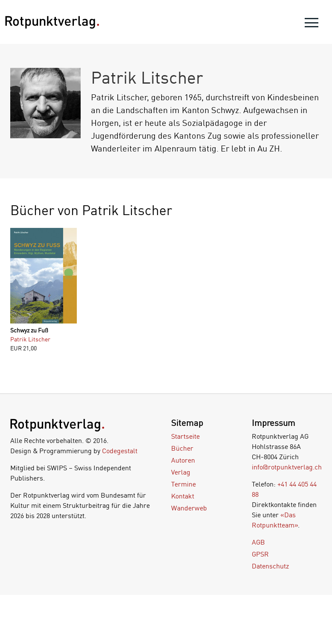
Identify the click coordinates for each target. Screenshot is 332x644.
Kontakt (183, 496)
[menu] (312, 25)
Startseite (185, 436)
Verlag (181, 472)
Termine (183, 484)
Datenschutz (270, 566)
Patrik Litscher (30, 339)
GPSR (260, 554)
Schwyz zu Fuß (29, 330)
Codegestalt (120, 451)
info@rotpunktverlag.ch (287, 467)
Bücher (182, 448)
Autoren (183, 460)
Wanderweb (189, 508)
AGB (258, 542)
